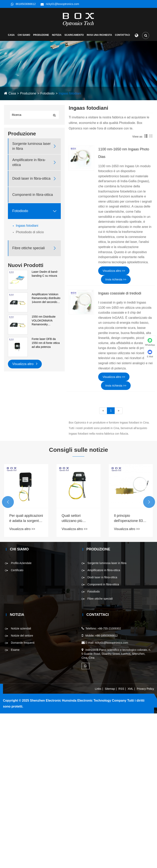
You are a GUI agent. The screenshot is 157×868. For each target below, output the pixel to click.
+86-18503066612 (107, 637)
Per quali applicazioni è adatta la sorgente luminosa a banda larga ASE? (26, 520)
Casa (11, 37)
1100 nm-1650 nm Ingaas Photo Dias (124, 155)
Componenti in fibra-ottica (33, 196)
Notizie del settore (22, 637)
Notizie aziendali (21, 630)
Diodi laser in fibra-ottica (31, 180)
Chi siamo (24, 37)
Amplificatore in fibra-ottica (29, 164)
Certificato (17, 572)
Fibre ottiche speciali (29, 250)
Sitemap (110, 690)
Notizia (57, 37)
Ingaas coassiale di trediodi (120, 295)
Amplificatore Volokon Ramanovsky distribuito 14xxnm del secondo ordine (46, 300)
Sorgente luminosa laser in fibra (31, 148)
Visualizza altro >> (114, 272)
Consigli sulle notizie (78, 451)
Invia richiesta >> (116, 281)
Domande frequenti (23, 644)
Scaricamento (74, 37)
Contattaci (122, 37)
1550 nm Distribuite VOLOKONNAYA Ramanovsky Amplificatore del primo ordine (46, 322)
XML (131, 690)
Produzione (41, 37)
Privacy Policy (145, 690)
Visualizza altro (25, 365)
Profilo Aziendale (21, 565)
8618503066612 (26, 4)
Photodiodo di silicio (30, 234)
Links (98, 690)
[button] (8, 504)
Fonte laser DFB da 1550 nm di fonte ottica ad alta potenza (46, 344)
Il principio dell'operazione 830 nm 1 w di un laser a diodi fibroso (130, 520)
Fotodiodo (47, 95)
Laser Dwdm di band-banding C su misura (45, 275)
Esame (15, 651)
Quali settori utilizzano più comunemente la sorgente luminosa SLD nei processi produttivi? (76, 520)
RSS (121, 690)
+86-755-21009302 (109, 630)
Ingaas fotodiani (70, 95)
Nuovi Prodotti (26, 267)
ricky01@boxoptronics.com (62, 4)
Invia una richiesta (99, 37)
